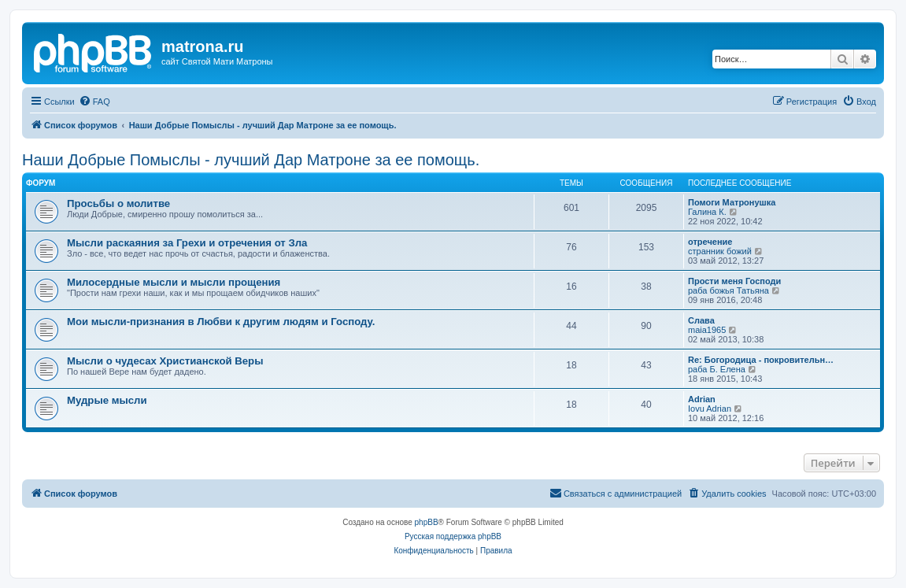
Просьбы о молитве (118, 203)
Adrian (702, 399)
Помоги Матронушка (732, 202)
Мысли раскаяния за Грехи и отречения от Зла (187, 243)
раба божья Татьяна (728, 290)
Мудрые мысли (107, 400)
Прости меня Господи (734, 281)
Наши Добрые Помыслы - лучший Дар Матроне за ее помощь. (251, 160)
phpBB (427, 522)
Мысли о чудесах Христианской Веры (165, 361)
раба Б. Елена (717, 369)
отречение (710, 242)
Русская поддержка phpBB (453, 536)
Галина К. (707, 212)
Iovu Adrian (710, 409)
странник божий (720, 251)
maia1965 (707, 330)
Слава (701, 320)
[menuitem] (94, 102)
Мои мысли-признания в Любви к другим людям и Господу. (221, 322)
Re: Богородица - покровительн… (761, 360)
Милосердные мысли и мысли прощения (174, 282)
